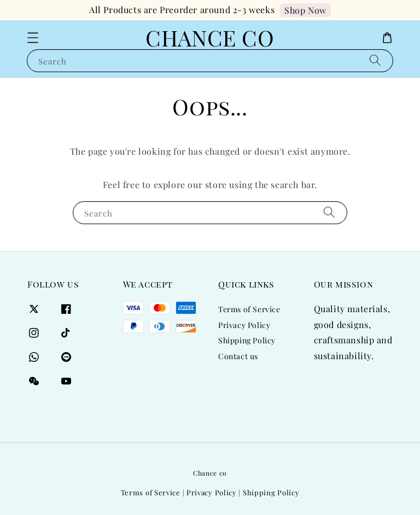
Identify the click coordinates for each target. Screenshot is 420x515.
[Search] (375, 60)
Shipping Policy (247, 340)
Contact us (238, 356)
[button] (33, 38)
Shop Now (305, 10)
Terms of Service (249, 309)
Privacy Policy (244, 325)
